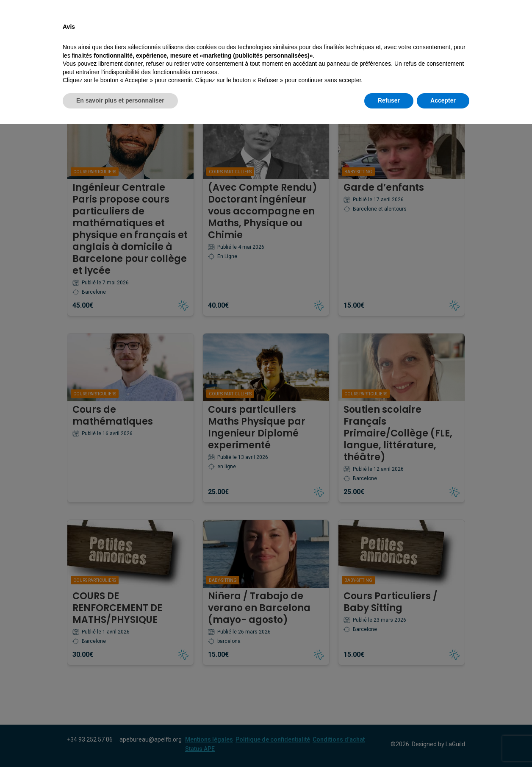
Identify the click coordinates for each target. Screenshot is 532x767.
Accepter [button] (443, 744)
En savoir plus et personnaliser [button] (120, 744)
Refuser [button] (389, 744)
